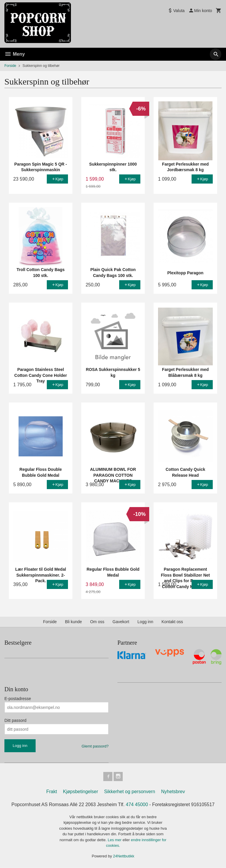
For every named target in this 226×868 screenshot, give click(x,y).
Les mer (115, 840)
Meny (15, 54)
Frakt (51, 792)
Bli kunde (74, 622)
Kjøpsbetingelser (80, 792)
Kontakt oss (172, 622)
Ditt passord (15, 720)
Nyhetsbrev (173, 792)
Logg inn (145, 622)
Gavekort (121, 622)
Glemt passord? (95, 746)
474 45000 (137, 805)
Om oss (97, 622)
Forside (10, 66)
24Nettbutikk (124, 856)
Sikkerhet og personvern (130, 792)
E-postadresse (18, 699)
